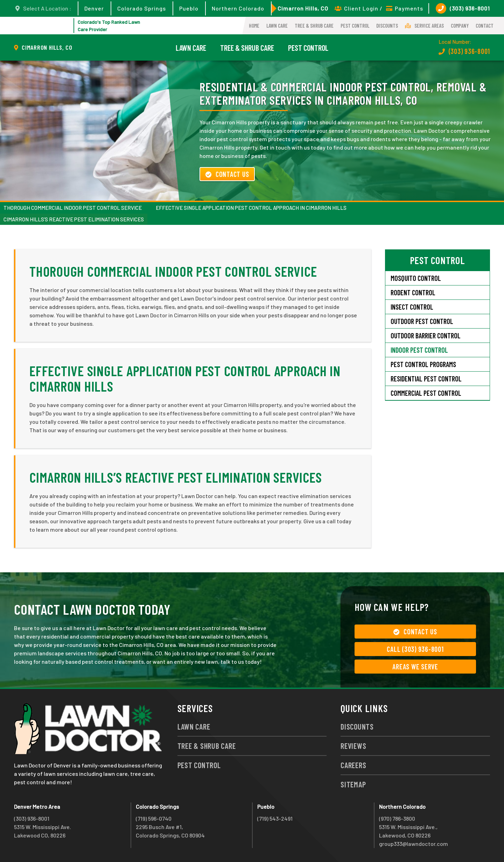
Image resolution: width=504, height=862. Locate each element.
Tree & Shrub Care (314, 26)
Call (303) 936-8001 (415, 649)
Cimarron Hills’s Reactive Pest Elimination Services (74, 219)
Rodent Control (413, 292)
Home (254, 26)
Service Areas (424, 26)
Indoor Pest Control (419, 350)
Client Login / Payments (379, 8)
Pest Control (355, 26)
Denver (94, 8)
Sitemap (353, 784)
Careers (353, 765)
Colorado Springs (142, 8)
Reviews (353, 746)
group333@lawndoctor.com (414, 844)
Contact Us (227, 174)
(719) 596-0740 (154, 818)
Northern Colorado (238, 8)
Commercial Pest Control (426, 393)
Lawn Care (277, 26)
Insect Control (412, 307)
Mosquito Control (416, 278)
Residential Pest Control (426, 379)
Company (460, 26)
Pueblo (189, 8)
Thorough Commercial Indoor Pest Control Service (73, 208)
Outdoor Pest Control (422, 321)
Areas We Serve (415, 667)
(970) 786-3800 (397, 818)
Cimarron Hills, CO (303, 8)
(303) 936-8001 (463, 8)
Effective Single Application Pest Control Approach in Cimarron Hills (251, 208)
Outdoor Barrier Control (426, 336)
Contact (485, 26)
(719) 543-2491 (275, 818)
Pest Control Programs (423, 364)
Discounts (387, 26)
